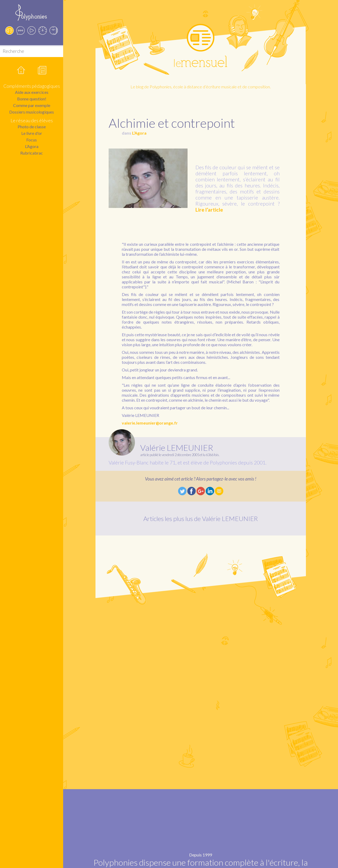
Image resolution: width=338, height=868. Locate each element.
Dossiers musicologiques (32, 112)
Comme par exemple (32, 105)
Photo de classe (32, 127)
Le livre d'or (32, 133)
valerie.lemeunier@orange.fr (150, 423)
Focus (32, 140)
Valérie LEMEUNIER (177, 448)
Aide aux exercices (32, 92)
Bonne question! (32, 99)
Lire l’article (209, 210)
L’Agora (32, 146)
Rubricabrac (32, 153)
